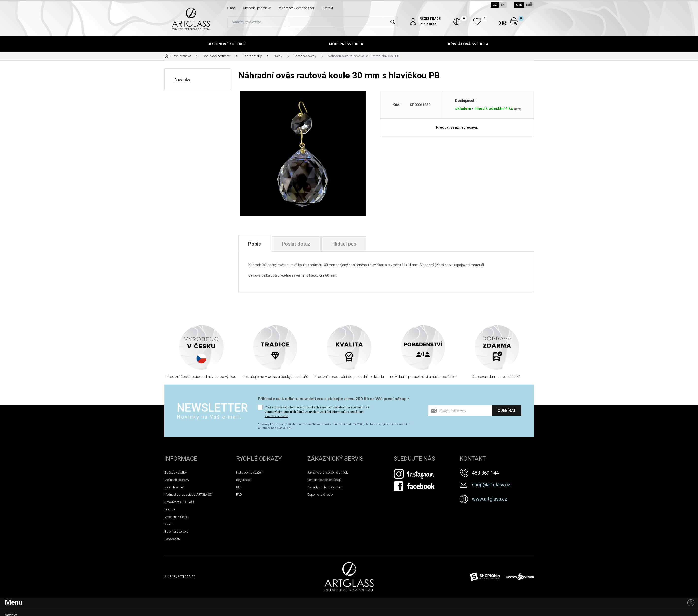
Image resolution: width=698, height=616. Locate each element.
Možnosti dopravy (177, 480)
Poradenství (173, 539)
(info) (518, 109)
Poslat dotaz (296, 244)
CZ (495, 5)
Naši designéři (175, 487)
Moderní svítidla (346, 44)
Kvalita (169, 524)
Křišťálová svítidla (468, 44)
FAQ (239, 495)
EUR (529, 5)
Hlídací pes (344, 244)
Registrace (244, 480)
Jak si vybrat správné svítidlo (328, 472)
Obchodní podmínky (257, 8)
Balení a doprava (177, 531)
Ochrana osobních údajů (324, 480)
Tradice (170, 509)
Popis (255, 244)
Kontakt (328, 8)
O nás (231, 8)
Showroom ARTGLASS (180, 502)
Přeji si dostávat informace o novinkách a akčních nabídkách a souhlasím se (317, 412)
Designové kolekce (227, 44)
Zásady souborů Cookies (325, 487)
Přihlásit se (428, 24)
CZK (519, 5)
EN (503, 5)
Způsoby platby (176, 472)
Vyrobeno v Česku (177, 517)
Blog (239, 487)
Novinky (182, 79)
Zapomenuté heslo (320, 495)
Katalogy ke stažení (250, 472)
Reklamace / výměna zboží (297, 8)
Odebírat (507, 410)
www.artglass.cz (490, 499)
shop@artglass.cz (491, 485)
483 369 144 (485, 473)
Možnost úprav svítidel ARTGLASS (188, 495)
